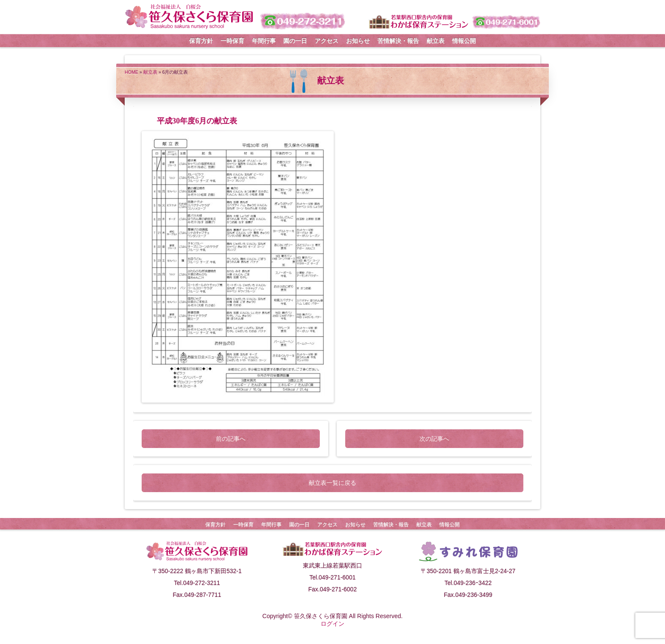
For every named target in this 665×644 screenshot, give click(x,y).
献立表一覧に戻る (332, 483)
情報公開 (464, 41)
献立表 (436, 41)
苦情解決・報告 (398, 41)
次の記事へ (434, 439)
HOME (131, 72)
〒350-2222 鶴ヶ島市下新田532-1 (197, 571)
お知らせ (358, 41)
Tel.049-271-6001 (333, 577)
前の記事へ (231, 439)
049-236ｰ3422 (473, 583)
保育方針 (201, 41)
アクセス (327, 41)
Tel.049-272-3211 (197, 583)
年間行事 (264, 41)
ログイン (332, 624)
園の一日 (295, 41)
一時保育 (232, 41)
